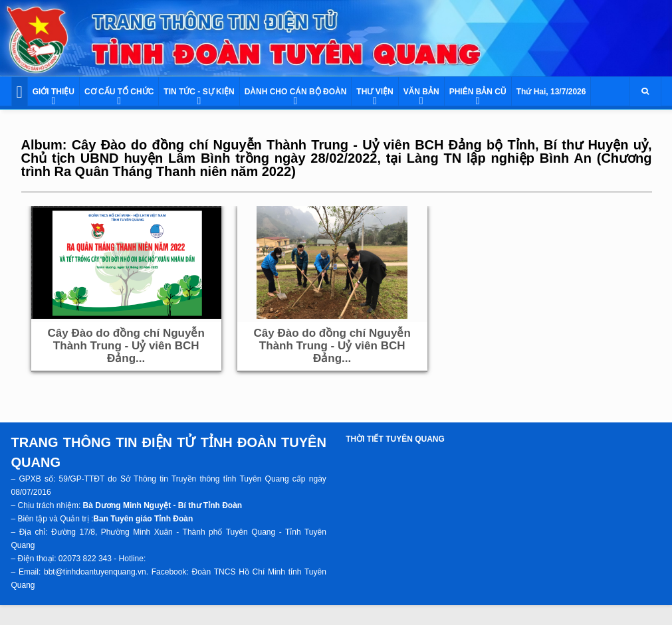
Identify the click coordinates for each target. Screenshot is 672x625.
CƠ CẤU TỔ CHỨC (119, 92)
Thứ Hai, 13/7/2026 (551, 92)
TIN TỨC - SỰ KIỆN (199, 92)
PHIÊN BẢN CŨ (478, 92)
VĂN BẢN (421, 92)
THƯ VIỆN (375, 92)
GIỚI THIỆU (54, 92)
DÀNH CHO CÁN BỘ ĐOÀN (296, 92)
